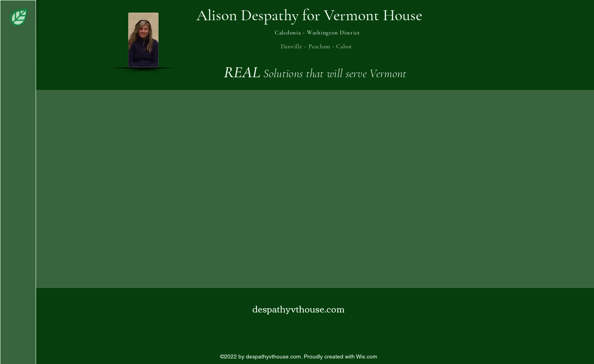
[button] (19, 17)
